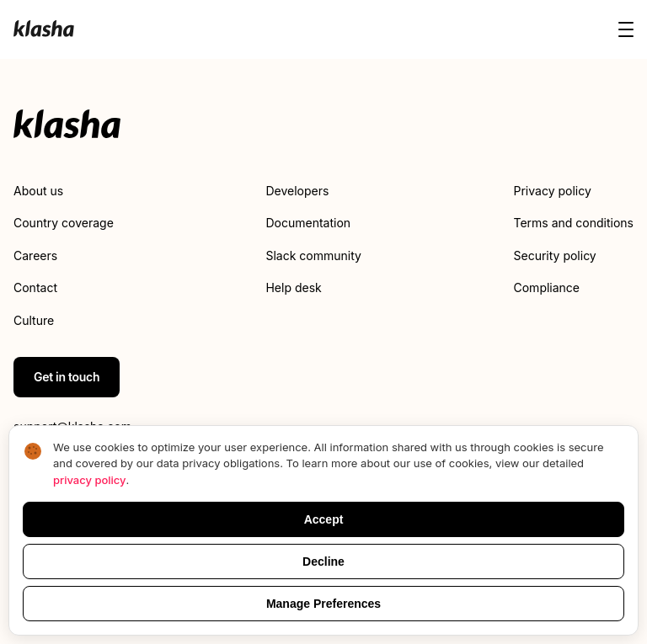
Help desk (293, 287)
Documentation (308, 223)
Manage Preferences (323, 604)
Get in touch (67, 377)
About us (38, 191)
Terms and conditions (574, 223)
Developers (297, 191)
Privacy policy (553, 191)
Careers (35, 255)
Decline (323, 562)
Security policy (555, 255)
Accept (324, 519)
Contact (35, 287)
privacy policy (90, 480)
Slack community (313, 255)
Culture (34, 320)
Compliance (547, 287)
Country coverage (64, 223)
